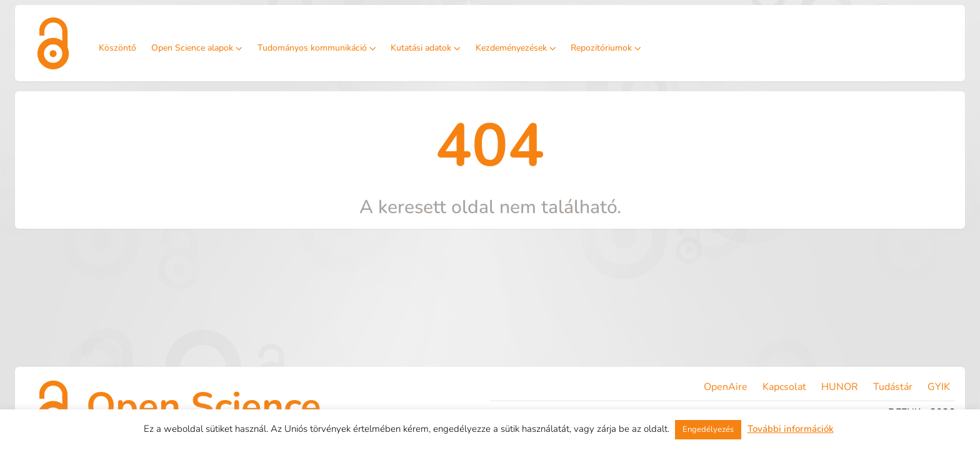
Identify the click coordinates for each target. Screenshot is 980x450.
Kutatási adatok (426, 48)
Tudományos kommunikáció (317, 48)
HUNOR (840, 387)
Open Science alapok (197, 48)
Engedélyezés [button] (708, 429)
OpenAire (726, 387)
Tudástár (893, 387)
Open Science (204, 406)
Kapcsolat (784, 387)
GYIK (939, 387)
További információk (791, 429)
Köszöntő (117, 48)
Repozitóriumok (606, 48)
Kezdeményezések (516, 48)
